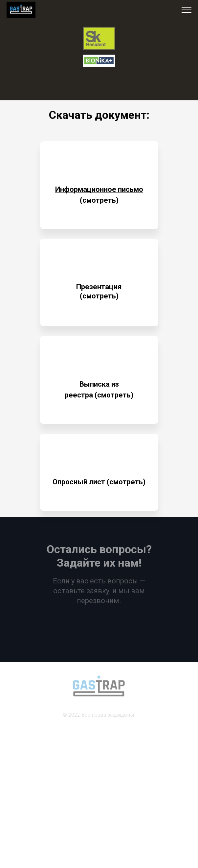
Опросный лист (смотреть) (99, 482)
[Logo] (99, 38)
